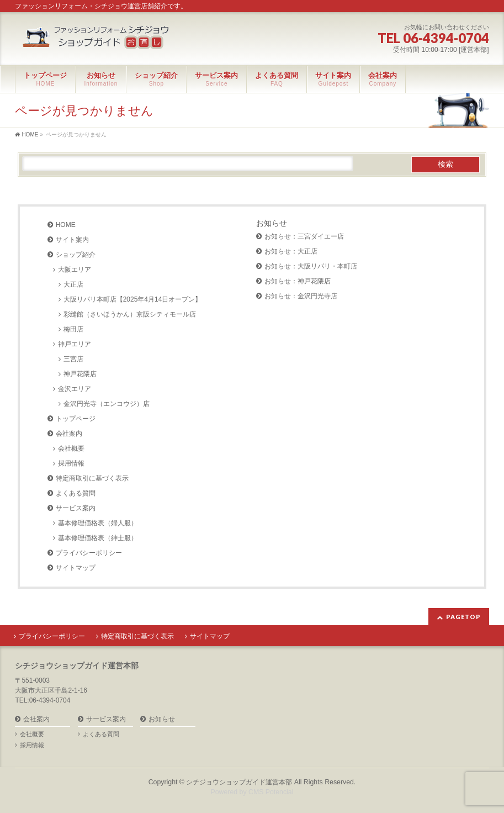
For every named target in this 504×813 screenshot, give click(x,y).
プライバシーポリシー (89, 553)
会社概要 (71, 448)
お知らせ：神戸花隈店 (298, 281)
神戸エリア (75, 344)
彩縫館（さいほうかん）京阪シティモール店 (130, 314)
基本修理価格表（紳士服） (98, 538)
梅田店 (73, 329)
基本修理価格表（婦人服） (98, 523)
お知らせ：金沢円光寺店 (301, 296)
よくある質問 (76, 493)
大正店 (73, 284)
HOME (66, 225)
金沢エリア (75, 389)
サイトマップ (76, 568)
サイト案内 (72, 240)
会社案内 (69, 434)
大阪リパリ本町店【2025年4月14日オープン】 (133, 299)
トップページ (76, 419)
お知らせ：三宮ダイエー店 (304, 236)
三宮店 (73, 359)
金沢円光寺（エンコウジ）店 (107, 404)
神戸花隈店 (80, 374)
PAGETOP (463, 617)
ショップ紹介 (76, 255)
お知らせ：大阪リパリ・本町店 (311, 266)
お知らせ (272, 223)
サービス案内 (76, 508)
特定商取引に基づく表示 (92, 478)
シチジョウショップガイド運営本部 (239, 782)
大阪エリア (75, 270)
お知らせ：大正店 (291, 251)
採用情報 (71, 463)
